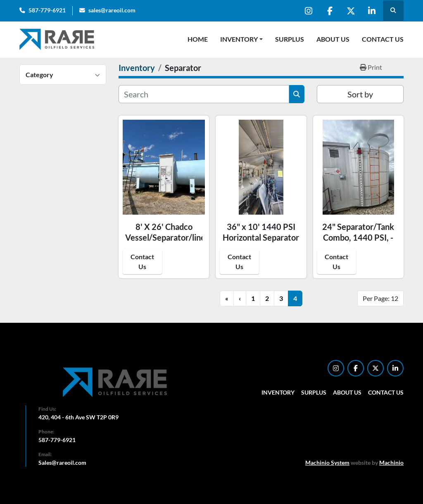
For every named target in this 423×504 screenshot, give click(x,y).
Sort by (360, 94)
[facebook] (330, 11)
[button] (241, 39)
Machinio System (327, 463)
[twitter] (351, 11)
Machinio (391, 463)
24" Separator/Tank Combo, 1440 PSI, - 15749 (358, 237)
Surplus (290, 39)
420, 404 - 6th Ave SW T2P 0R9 (78, 417)
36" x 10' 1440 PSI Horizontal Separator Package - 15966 (261, 237)
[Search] (204, 94)
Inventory (239, 39)
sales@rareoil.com (112, 10)
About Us (333, 39)
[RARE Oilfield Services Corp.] (116, 382)
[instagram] (309, 11)
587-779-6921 (47, 10)
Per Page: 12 (380, 298)
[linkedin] (372, 11)
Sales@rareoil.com (62, 463)
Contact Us (383, 39)
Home (198, 39)
